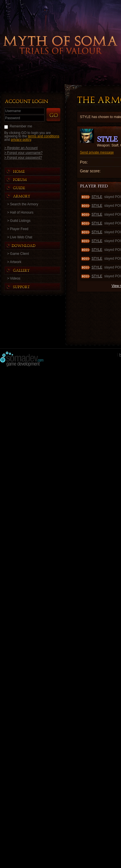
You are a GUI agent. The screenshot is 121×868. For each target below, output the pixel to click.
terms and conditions (43, 136)
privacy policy (21, 140)
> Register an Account (21, 148)
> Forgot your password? (23, 157)
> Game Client (18, 254)
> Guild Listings (19, 221)
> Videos (14, 278)
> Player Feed (18, 229)
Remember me (21, 126)
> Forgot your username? (23, 153)
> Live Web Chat (20, 237)
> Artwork (14, 262)
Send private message (97, 152)
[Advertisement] (60, 431)
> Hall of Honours (20, 212)
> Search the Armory (23, 204)
